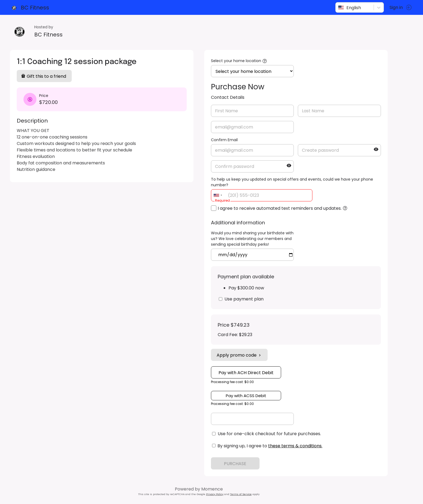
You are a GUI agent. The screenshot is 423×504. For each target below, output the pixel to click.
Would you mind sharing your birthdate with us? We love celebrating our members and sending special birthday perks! (253, 239)
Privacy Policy (216, 494)
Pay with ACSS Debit (247, 396)
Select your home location (237, 61)
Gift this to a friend (44, 76)
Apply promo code (240, 355)
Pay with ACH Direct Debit (247, 373)
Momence (213, 489)
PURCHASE (236, 464)
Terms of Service (242, 494)
